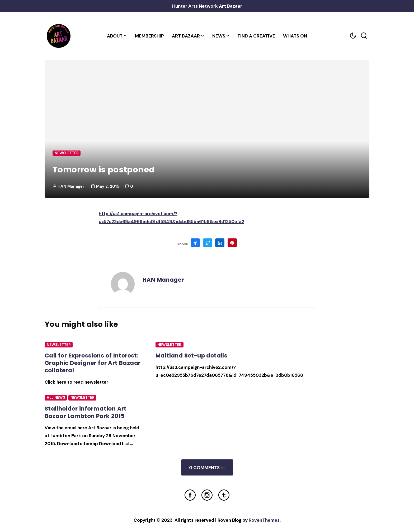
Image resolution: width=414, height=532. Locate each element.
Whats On (295, 36)
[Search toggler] (364, 36)
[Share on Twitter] (208, 243)
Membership (149, 36)
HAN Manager (71, 186)
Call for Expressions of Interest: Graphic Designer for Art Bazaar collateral (93, 363)
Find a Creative (256, 36)
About (115, 36)
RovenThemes (264, 520)
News (219, 36)
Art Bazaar (186, 36)
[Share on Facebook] (195, 243)
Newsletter (67, 153)
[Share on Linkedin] (220, 243)
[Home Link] (58, 36)
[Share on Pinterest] (232, 243)
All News (56, 397)
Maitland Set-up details (191, 356)
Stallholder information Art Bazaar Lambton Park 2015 (86, 412)
